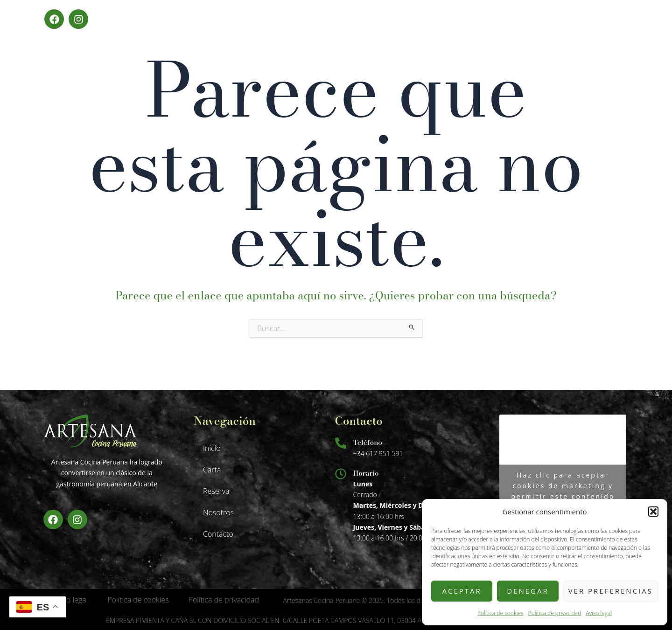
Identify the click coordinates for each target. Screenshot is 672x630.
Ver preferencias (611, 591)
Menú (624, 19)
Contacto (218, 534)
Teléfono (368, 442)
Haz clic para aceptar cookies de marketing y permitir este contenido (563, 486)
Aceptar (462, 591)
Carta (212, 470)
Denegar (528, 591)
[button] (653, 512)
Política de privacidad (555, 613)
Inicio (212, 448)
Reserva (216, 491)
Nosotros (218, 512)
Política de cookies (500, 613)
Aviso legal (599, 613)
